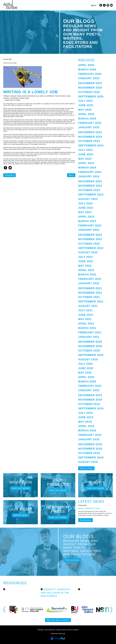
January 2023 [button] (89, 230)
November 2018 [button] (90, 449)
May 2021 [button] (85, 319)
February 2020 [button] (90, 386)
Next (71, 175)
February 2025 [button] (90, 123)
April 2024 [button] (86, 163)
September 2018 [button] (91, 457)
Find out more (21, 488)
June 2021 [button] (86, 315)
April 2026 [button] (86, 65)
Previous (10, 175)
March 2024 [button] (87, 168)
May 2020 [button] (85, 373)
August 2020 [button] (88, 359)
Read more (86, 520)
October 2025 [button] (89, 92)
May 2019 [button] (85, 422)
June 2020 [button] (86, 368)
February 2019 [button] (90, 435)
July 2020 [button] (85, 364)
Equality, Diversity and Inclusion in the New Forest (56, 593)
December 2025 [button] (90, 83)
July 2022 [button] (85, 257)
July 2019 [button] (85, 413)
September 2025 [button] (91, 96)
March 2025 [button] (87, 119)
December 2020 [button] (90, 342)
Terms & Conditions (73, 630)
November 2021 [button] (90, 293)
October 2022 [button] (89, 244)
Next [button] (112, 610)
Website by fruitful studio (58, 634)
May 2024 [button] (85, 159)
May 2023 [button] (85, 212)
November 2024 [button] (90, 137)
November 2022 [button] (90, 239)
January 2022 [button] (89, 283)
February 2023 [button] (90, 225)
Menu (94, 5)
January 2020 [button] (89, 390)
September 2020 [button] (91, 355)
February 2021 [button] (90, 332)
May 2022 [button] (85, 266)
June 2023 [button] (86, 208)
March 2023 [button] (87, 221)
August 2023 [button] (88, 199)
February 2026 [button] (90, 74)
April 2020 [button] (86, 377)
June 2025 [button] (86, 105)
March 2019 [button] (87, 430)
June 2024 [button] (86, 154)
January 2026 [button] (89, 78)
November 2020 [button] (90, 346)
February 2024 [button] (90, 172)
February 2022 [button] (90, 279)
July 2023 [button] (85, 203)
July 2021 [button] (85, 310)
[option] (18, 610)
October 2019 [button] (89, 404)
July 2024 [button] (85, 150)
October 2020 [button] (89, 351)
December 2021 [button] (90, 288)
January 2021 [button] (89, 337)
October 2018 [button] (89, 453)
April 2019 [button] (86, 426)
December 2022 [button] (90, 235)
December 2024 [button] (90, 132)
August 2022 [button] (88, 252)
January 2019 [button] (89, 439)
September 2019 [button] (91, 408)
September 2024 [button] (91, 145)
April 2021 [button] (86, 324)
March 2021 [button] (87, 328)
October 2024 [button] (89, 141)
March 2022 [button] (87, 274)
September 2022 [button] (91, 248)
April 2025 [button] (86, 114)
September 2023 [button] (91, 195)
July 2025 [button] (85, 101)
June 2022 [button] (86, 261)
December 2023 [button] (90, 181)
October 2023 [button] (89, 190)
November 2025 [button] (90, 88)
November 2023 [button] (90, 186)
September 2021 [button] (91, 301)
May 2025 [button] (85, 110)
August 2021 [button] (88, 306)
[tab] (95, 65)
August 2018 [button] (88, 462)
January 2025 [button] (89, 127)
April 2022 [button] (86, 270)
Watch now (21, 515)
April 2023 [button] (86, 217)
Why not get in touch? (58, 620)
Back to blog (86, 468)
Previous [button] (4, 610)
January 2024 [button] (89, 176)
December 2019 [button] (90, 395)
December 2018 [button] (90, 444)
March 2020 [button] (87, 381)
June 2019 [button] (86, 417)
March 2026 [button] (87, 69)
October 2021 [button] (89, 297)
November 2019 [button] (90, 400)
